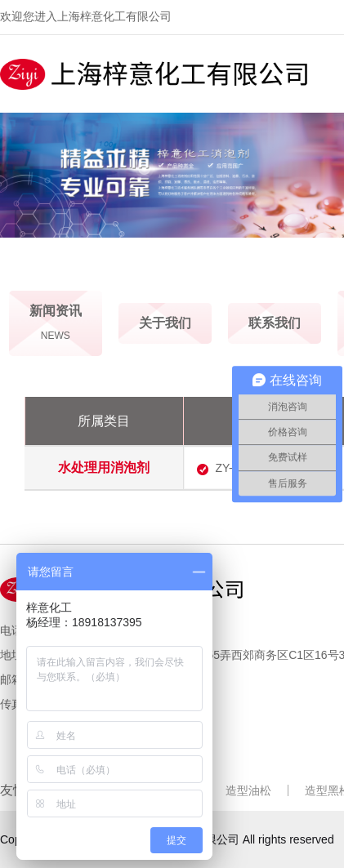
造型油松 (248, 790)
